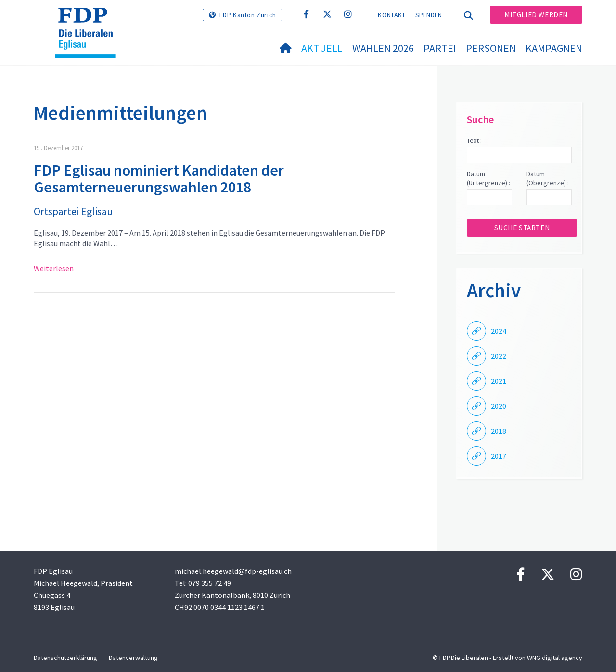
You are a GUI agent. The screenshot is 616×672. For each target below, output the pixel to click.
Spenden (429, 15)
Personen (491, 48)
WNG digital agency (555, 658)
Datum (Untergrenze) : (488, 178)
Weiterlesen (54, 268)
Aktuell (322, 48)
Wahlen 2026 (383, 48)
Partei (440, 48)
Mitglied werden (536, 15)
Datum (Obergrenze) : (548, 178)
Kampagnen (554, 48)
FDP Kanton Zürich (248, 15)
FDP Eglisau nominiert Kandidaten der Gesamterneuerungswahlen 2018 (159, 179)
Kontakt (391, 15)
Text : (474, 140)
